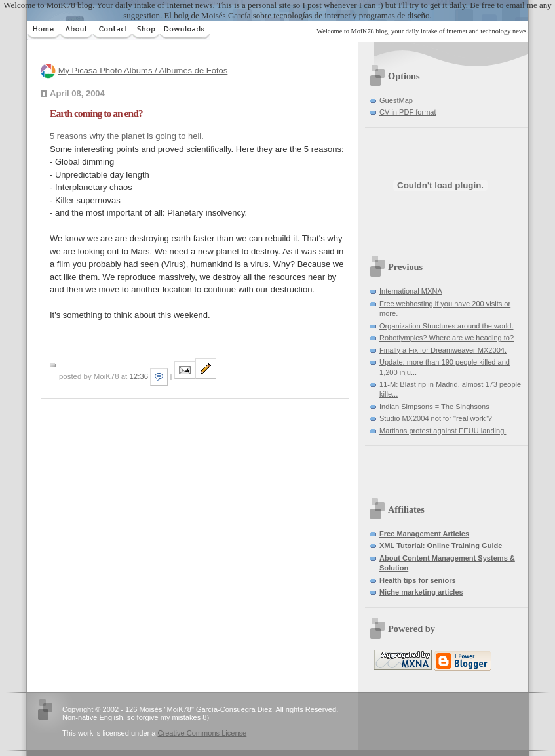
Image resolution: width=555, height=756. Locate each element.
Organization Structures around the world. (446, 326)
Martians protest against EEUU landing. (443, 431)
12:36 (139, 376)
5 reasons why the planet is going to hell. (127, 136)
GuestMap (396, 100)
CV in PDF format (408, 112)
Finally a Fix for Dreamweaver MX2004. (443, 350)
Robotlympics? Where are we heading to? (447, 338)
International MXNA (411, 291)
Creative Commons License (202, 733)
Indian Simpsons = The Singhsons (434, 407)
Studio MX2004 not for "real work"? (436, 418)
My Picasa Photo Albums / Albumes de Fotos (143, 70)
